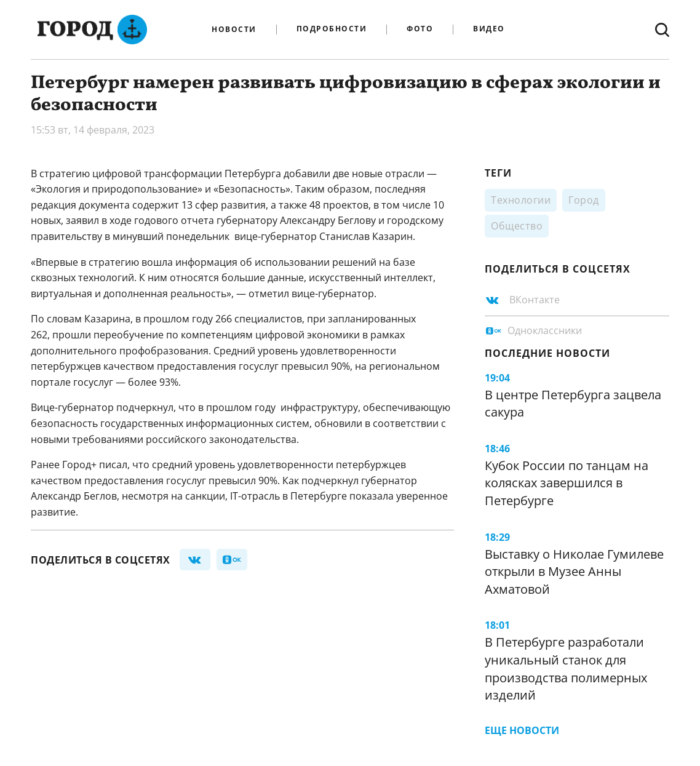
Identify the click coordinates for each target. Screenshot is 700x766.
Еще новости (522, 730)
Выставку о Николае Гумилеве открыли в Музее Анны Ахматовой (574, 572)
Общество (517, 226)
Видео (489, 29)
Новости (234, 30)
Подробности (332, 29)
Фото (420, 29)
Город (584, 200)
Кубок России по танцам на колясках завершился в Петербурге (567, 483)
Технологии (521, 200)
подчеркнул (330, 481)
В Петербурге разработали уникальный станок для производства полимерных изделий (566, 668)
